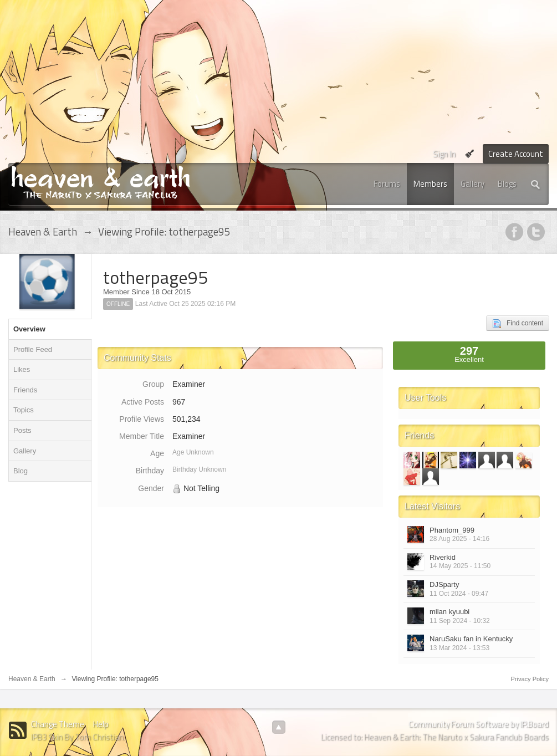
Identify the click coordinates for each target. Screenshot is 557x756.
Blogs (507, 184)
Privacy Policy (530, 679)
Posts (22, 430)
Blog (21, 471)
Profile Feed (33, 349)
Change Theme (58, 724)
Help (101, 724)
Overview (29, 329)
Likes (22, 369)
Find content (518, 324)
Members (430, 184)
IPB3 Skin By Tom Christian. (78, 737)
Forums (387, 184)
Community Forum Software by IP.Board (479, 724)
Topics (24, 410)
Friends (25, 390)
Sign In (444, 154)
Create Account (516, 154)
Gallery (472, 184)
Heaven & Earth (32, 679)
